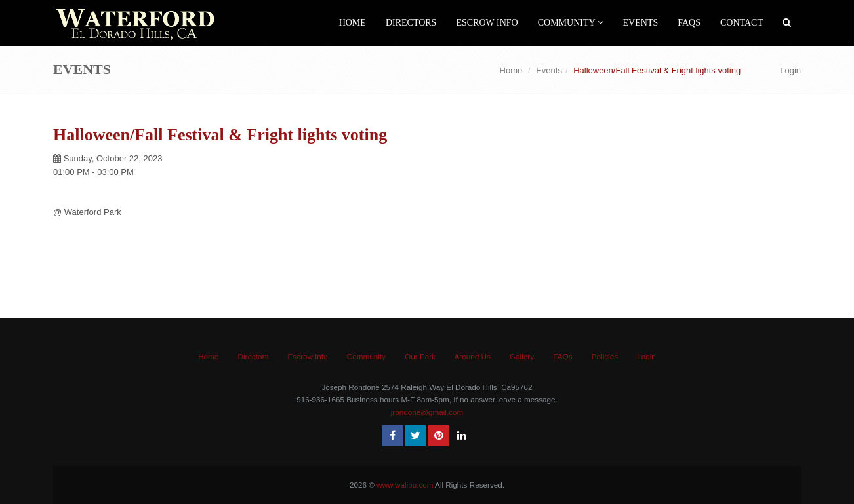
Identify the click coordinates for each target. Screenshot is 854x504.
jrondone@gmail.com (427, 412)
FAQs (689, 23)
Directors (411, 23)
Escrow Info (487, 23)
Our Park (420, 356)
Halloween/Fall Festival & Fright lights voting (220, 135)
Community (571, 23)
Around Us (473, 356)
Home (353, 23)
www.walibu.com (405, 485)
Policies (605, 356)
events (641, 23)
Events (549, 70)
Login (790, 70)
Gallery (522, 356)
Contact (742, 23)
